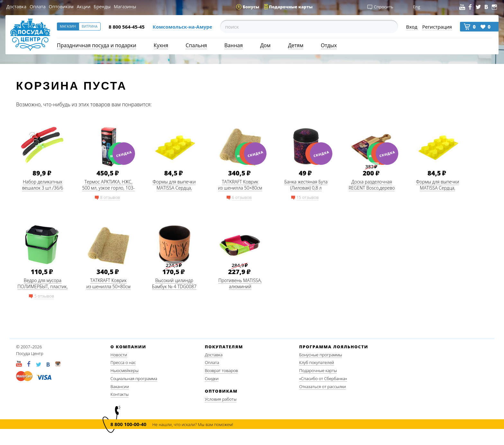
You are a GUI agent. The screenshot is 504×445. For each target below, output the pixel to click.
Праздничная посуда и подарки (97, 45)
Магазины (125, 7)
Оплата (38, 7)
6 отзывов (242, 197)
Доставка (16, 7)
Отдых (329, 45)
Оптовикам (61, 7)
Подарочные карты (318, 370)
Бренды (102, 7)
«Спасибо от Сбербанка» (323, 378)
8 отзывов (110, 197)
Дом (265, 45)
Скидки (212, 378)
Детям (296, 45)
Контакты (120, 394)
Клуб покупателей (317, 362)
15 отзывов (307, 197)
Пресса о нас (123, 362)
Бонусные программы (321, 355)
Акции (84, 7)
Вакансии (120, 387)
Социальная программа (134, 378)
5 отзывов (44, 296)
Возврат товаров (221, 370)
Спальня (196, 45)
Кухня (161, 45)
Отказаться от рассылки (323, 387)
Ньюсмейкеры (125, 370)
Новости (119, 355)
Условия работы (221, 399)
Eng (417, 7)
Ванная (234, 45)
